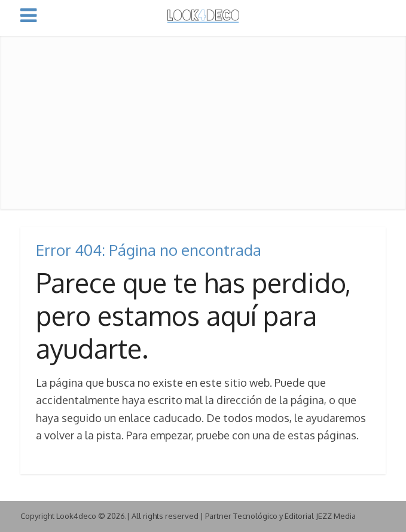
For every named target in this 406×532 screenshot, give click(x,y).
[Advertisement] (203, 120)
